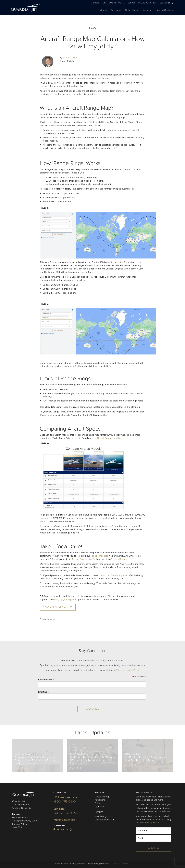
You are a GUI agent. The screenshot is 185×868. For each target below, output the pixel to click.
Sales (97, 803)
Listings (103, 10)
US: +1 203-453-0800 (113, 3)
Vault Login (166, 3)
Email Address (46, 680)
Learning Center (164, 10)
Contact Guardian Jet (58, 607)
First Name (43, 692)
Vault (52, 619)
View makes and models (120, 864)
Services (116, 10)
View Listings (101, 816)
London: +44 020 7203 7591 (142, 3)
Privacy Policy (94, 864)
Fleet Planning (102, 797)
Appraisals (100, 807)
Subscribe (154, 848)
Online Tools (132, 10)
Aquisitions (100, 800)
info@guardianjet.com (64, 820)
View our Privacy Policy (128, 670)
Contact (95, 3)
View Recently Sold (104, 820)
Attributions (104, 864)
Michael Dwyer (70, 58)
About (147, 10)
